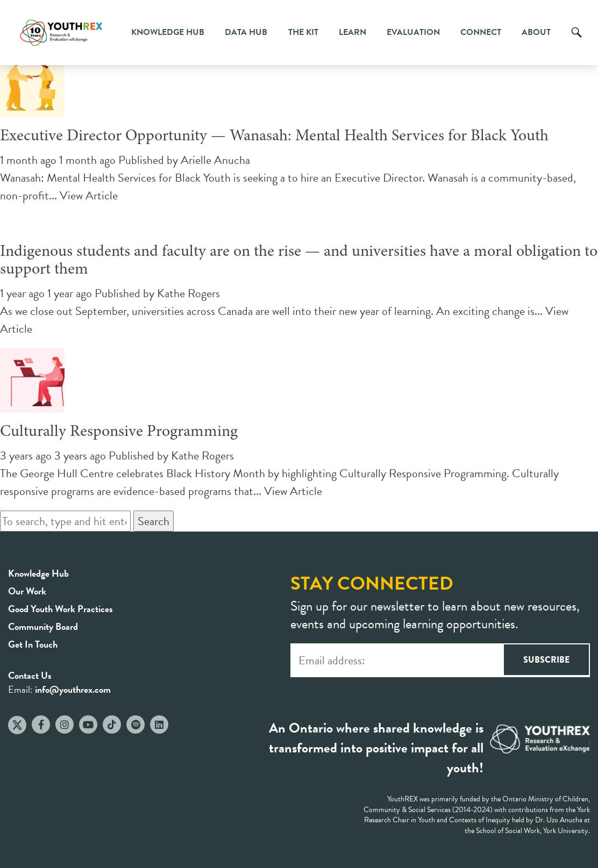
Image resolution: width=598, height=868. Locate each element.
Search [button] (154, 521)
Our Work (27, 591)
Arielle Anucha (215, 160)
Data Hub (246, 32)
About (536, 32)
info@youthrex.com (73, 689)
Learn (353, 32)
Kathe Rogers (188, 293)
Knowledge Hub (168, 32)
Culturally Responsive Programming (119, 432)
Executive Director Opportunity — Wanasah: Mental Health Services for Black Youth (274, 137)
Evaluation (413, 32)
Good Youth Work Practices (60, 609)
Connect (481, 32)
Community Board (43, 626)
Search (576, 40)
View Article (89, 195)
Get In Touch (33, 644)
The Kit (303, 32)
